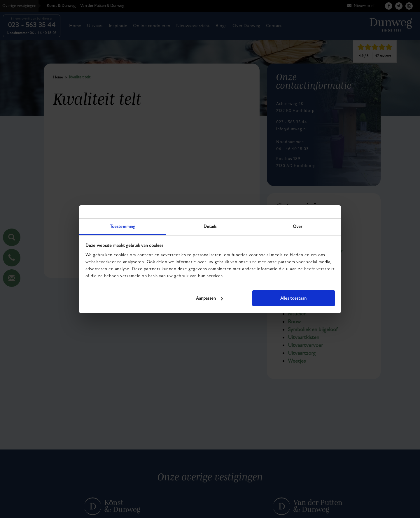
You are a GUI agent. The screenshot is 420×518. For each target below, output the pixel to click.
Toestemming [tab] (123, 226)
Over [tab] (297, 226)
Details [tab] (210, 226)
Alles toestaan (293, 298)
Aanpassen (209, 298)
